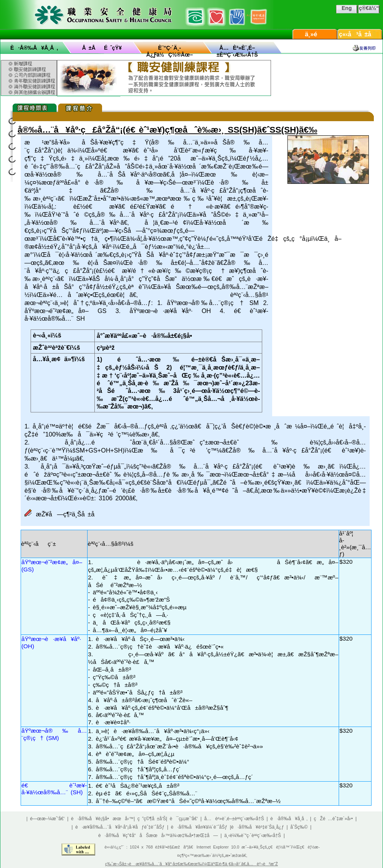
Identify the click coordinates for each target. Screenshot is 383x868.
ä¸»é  (315, 34)
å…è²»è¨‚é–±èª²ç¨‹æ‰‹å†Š (234, 819)
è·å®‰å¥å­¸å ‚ (34, 48)
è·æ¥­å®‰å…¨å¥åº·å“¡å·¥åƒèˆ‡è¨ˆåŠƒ (120, 827)
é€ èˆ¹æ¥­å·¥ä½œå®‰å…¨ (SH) (54, 789)
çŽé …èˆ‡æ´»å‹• (333, 819)
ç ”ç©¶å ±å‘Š (152, 819)
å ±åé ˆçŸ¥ (102, 48)
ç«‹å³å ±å (360, 34)
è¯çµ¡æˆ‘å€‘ (184, 819)
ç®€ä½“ (369, 8)
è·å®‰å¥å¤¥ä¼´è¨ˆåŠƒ (199, 827)
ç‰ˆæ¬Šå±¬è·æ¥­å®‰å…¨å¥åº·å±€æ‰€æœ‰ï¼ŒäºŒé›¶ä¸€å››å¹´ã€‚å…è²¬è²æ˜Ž (191, 864)
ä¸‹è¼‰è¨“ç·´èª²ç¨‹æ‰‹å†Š (253, 836)
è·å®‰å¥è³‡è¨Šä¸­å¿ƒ (258, 827)
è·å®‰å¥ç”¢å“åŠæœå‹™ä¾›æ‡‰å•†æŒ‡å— (158, 836)
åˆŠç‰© (299, 827)
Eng (347, 8)
